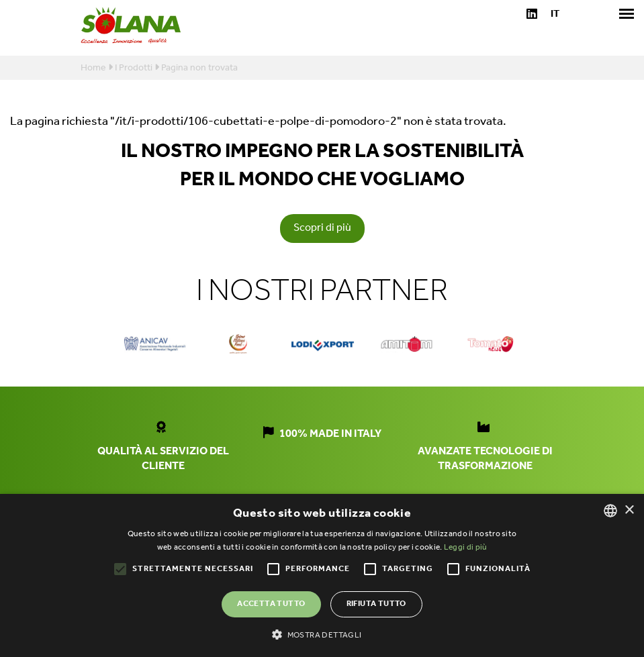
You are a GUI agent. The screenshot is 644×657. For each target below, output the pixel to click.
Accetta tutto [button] (271, 604)
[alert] (322, 575)
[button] (322, 634)
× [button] (629, 510)
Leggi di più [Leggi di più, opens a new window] (466, 547)
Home (93, 68)
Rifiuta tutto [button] (376, 604)
